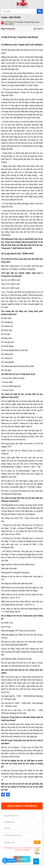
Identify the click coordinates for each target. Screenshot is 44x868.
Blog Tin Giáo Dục (8, 29)
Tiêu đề (37, 854)
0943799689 (12, 861)
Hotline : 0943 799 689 (11, 17)
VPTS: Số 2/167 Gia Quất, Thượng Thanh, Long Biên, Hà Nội (22, 23)
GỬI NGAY (22, 859)
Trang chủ (39, 29)
